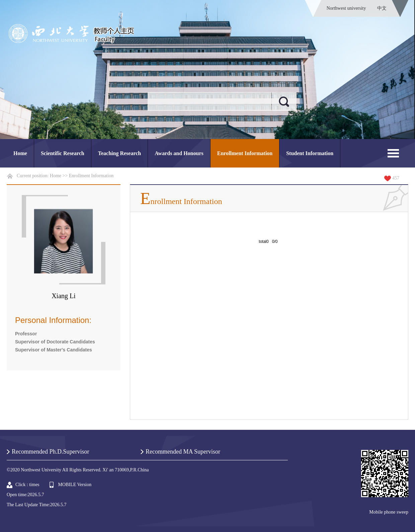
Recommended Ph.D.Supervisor (50, 452)
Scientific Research (63, 153)
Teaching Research (119, 153)
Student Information (310, 153)
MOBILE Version (75, 485)
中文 (382, 8)
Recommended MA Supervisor (183, 452)
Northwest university (346, 8)
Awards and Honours (179, 153)
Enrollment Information (245, 153)
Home (20, 153)
